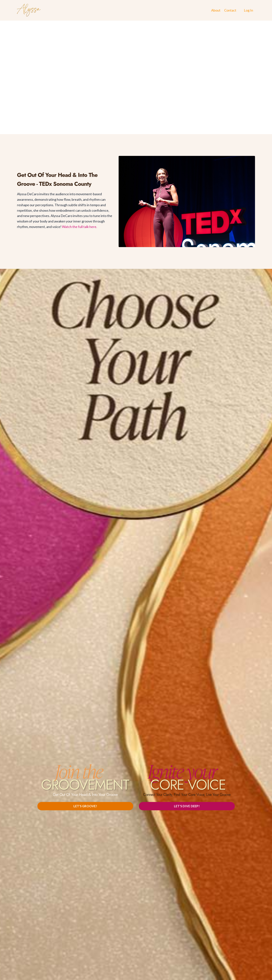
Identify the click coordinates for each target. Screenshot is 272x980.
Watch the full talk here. (80, 227)
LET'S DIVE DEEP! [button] (187, 806)
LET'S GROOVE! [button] (85, 806)
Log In (248, 10)
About (216, 10)
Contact (230, 10)
